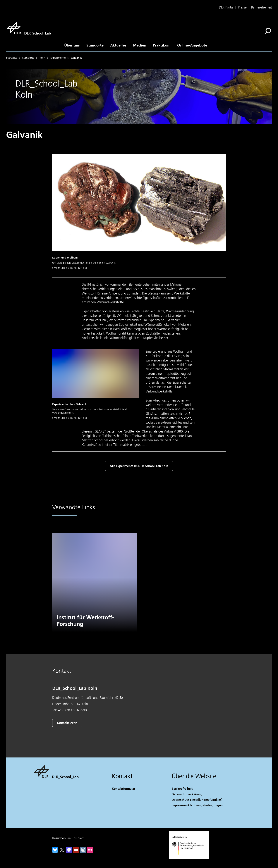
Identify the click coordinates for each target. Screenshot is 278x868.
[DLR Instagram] (83, 851)
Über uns (72, 45)
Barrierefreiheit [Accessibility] (182, 789)
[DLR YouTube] (76, 851)
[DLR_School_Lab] (28, 28)
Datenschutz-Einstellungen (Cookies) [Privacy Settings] (197, 800)
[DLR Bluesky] (55, 851)
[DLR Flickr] (90, 851)
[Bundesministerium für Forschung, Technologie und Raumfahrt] (190, 858)
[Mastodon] (69, 851)
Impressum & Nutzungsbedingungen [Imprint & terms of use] (197, 805)
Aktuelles (118, 45)
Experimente (58, 58)
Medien (140, 45)
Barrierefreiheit (261, 7)
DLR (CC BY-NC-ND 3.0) (74, 268)
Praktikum (162, 45)
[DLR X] (62, 851)
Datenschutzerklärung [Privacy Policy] (187, 794)
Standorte (95, 45)
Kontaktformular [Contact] (123, 789)
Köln (42, 58)
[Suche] (268, 31)
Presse (242, 7)
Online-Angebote (192, 45)
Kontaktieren (67, 723)
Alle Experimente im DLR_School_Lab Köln (139, 466)
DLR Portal (226, 7)
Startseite (12, 58)
